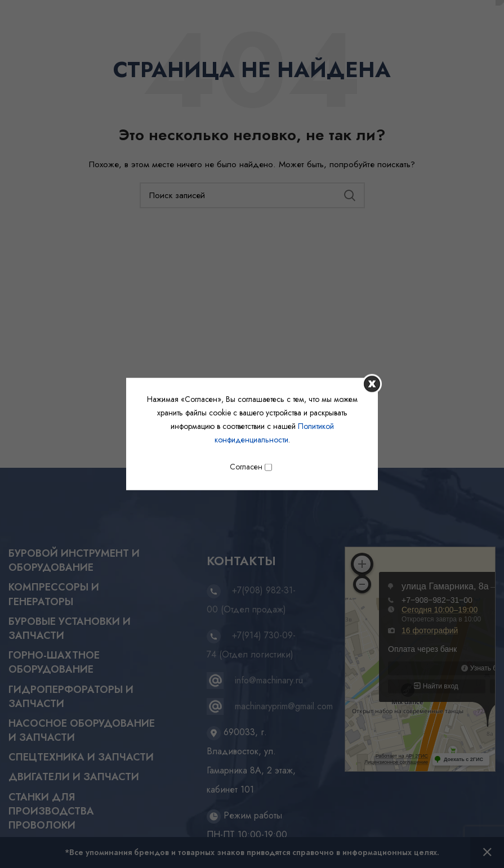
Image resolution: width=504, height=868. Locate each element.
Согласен (251, 467)
